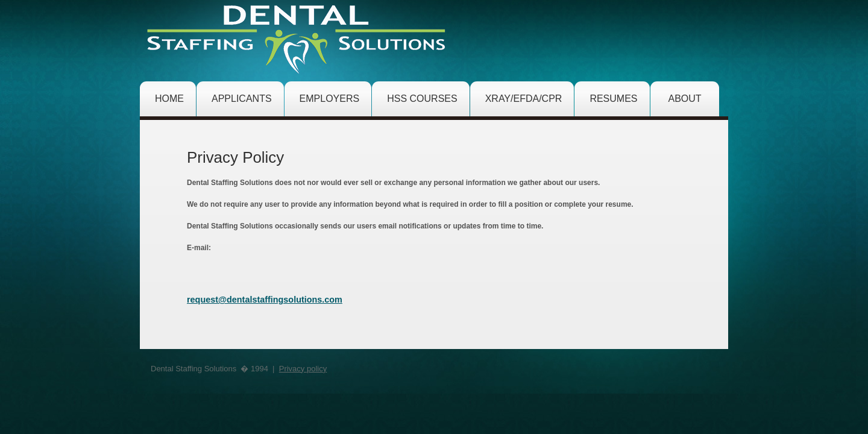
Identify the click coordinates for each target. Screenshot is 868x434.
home (169, 99)
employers (330, 99)
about (685, 99)
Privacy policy (303, 369)
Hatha (298, 38)
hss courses (422, 99)
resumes (613, 99)
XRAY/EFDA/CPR (524, 99)
